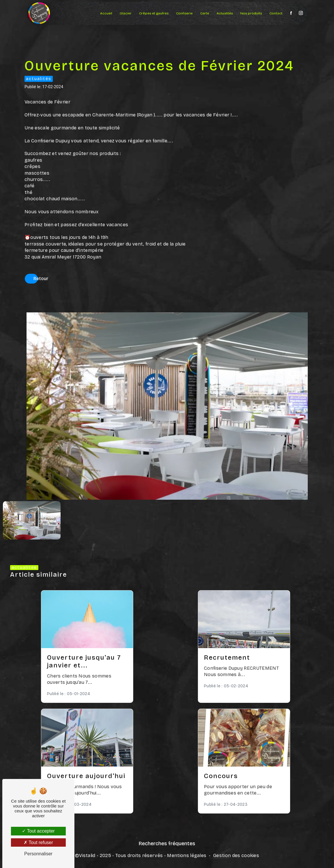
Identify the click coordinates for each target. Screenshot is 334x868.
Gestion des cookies (236, 855)
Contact (276, 13)
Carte (205, 13)
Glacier (126, 13)
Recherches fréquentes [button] (167, 844)
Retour (41, 279)
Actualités (225, 13)
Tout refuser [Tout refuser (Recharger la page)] (38, 842)
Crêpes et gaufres (154, 13)
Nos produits (251, 13)
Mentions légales (187, 855)
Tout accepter (38, 831)
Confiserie (184, 13)
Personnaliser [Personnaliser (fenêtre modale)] (38, 854)
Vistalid (87, 855)
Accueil (106, 13)
